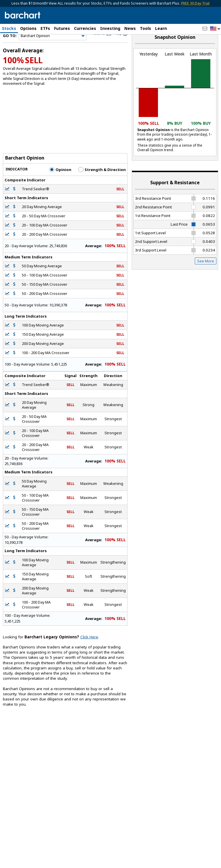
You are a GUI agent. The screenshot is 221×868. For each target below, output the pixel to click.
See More (206, 274)
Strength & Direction (102, 183)
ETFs (45, 28)
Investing (110, 28)
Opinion (60, 183)
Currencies (85, 28)
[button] (215, 29)
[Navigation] (53, 49)
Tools (145, 28)
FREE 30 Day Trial (195, 3)
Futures (62, 28)
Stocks (9, 28)
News (130, 28)
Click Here (89, 650)
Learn (161, 28)
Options (28, 28)
